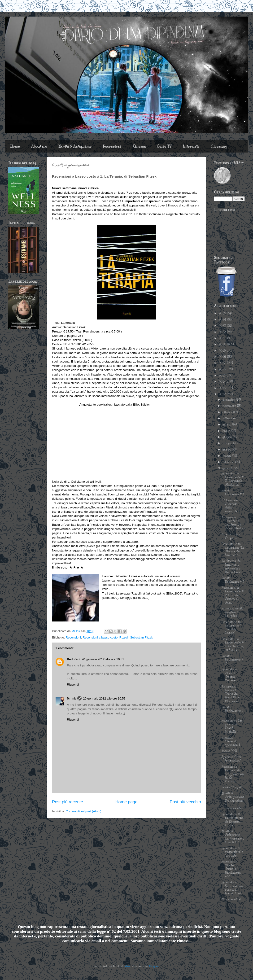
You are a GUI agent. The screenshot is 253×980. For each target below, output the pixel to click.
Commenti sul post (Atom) (83, 811)
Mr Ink (71, 698)
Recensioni (112, 146)
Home (15, 146)
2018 (223, 357)
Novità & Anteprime (75, 146)
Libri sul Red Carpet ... (231, 536)
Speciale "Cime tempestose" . (232, 759)
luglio (227, 431)
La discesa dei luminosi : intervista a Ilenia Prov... (232, 567)
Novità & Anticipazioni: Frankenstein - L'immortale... (233, 801)
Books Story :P (232, 787)
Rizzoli (124, 637)
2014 (223, 382)
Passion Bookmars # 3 (233, 580)
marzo (227, 456)
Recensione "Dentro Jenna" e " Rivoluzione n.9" (231, 869)
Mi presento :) (231, 899)
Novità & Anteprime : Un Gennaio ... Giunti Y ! (233, 837)
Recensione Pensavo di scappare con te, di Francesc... (233, 774)
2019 (223, 351)
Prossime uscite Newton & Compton (232, 612)
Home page (126, 802)
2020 (223, 344)
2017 (223, 363)
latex (127, 966)
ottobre (228, 412)
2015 (223, 376)
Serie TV (164, 146)
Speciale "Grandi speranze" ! (231, 741)
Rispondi (73, 685)
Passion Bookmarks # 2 (232, 660)
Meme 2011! (230, 751)
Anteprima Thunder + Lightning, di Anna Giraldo (233, 523)
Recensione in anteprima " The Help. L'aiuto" (231, 628)
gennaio (228, 468)
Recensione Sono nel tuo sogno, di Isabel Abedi (232, 888)
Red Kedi (74, 659)
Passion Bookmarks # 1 (232, 711)
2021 (223, 338)
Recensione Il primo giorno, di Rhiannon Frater (233, 820)
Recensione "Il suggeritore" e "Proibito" (232, 852)
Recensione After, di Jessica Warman (229, 675)
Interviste (191, 146)
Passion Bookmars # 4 (233, 492)
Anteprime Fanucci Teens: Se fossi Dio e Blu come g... (232, 694)
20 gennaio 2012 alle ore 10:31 (103, 659)
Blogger (154, 966)
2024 (223, 319)
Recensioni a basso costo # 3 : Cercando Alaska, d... (233, 479)
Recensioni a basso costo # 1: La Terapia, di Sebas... (233, 645)
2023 (223, 326)
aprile (227, 450)
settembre (230, 418)
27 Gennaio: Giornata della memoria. (230, 506)
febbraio (229, 462)
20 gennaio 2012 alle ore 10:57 (104, 698)
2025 (223, 313)
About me (39, 146)
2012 (223, 394)
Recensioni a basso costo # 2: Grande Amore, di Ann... (233, 595)
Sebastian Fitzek (141, 637)
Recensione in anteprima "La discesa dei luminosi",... (233, 549)
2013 (223, 388)
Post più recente (68, 802)
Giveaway (219, 146)
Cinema (139, 146)
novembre (230, 406)
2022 (223, 332)
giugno (228, 437)
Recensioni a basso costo (100, 637)
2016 (223, 369)
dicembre (229, 400)
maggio (228, 443)
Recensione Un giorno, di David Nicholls (232, 726)
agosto (227, 424)
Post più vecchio (185, 802)
